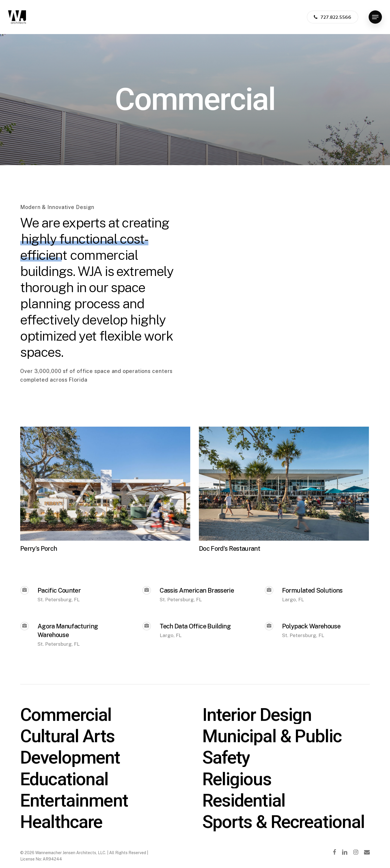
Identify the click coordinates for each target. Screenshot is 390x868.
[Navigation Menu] (375, 17)
